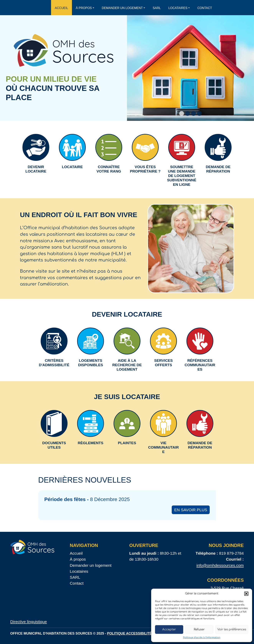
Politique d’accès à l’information (202, 637)
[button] (246, 594)
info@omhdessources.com (220, 565)
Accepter (169, 629)
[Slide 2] (188, 113)
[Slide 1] (182, 113)
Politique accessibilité (129, 633)
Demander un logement (122, 8)
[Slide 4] (199, 113)
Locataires (178, 8)
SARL (157, 8)
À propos (84, 8)
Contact (205, 8)
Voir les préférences (232, 629)
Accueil (61, 8)
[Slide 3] (193, 113)
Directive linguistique (29, 622)
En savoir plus (191, 510)
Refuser (199, 629)
